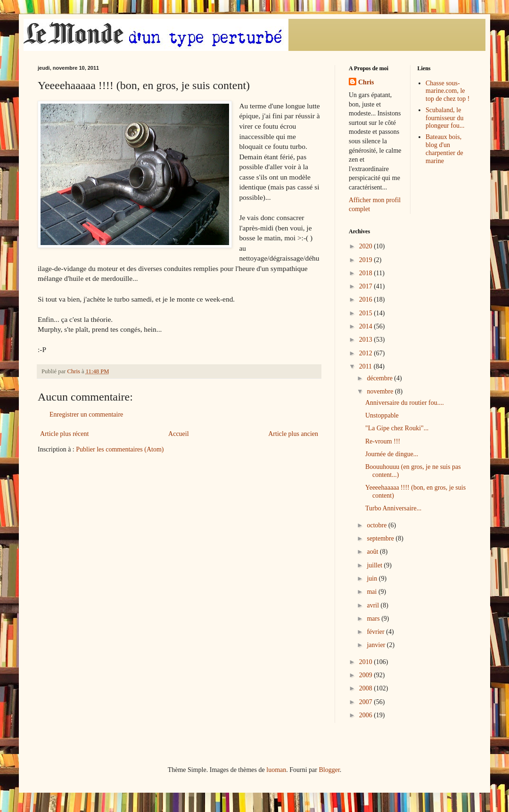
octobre (377, 525)
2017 (367, 286)
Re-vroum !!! (383, 441)
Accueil (179, 434)
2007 (367, 702)
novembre (381, 391)
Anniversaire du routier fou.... (405, 403)
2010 (367, 662)
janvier (377, 645)
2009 (367, 675)
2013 (367, 340)
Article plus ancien (293, 434)
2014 (367, 326)
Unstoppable (382, 415)
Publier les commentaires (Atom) (120, 449)
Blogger (329, 770)
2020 (367, 246)
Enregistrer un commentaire (86, 414)
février (376, 632)
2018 (367, 273)
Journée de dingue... (392, 454)
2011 (366, 366)
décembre (380, 378)
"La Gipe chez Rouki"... (397, 428)
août (373, 552)
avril (374, 605)
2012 (367, 353)
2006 (367, 715)
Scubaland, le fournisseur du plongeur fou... (445, 118)
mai (373, 592)
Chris (366, 82)
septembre (381, 538)
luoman (276, 770)
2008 (367, 688)
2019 (367, 260)
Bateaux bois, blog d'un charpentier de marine (444, 149)
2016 (367, 299)
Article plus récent (64, 434)
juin (373, 578)
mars (374, 619)
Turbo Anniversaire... (393, 508)
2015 (367, 313)
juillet (375, 565)
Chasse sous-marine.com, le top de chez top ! (447, 91)
